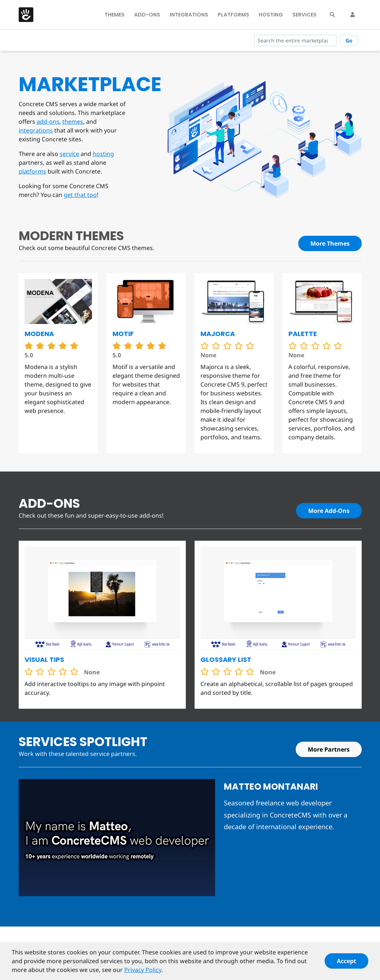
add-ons (48, 122)
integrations (36, 130)
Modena (39, 334)
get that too (80, 195)
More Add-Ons (329, 511)
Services (305, 15)
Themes (115, 15)
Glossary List (226, 659)
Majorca (218, 334)
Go (349, 40)
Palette (303, 334)
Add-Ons (147, 15)
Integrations (189, 15)
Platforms (233, 15)
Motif (123, 334)
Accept (346, 964)
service (69, 154)
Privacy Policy (143, 973)
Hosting (271, 15)
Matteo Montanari (271, 787)
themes (73, 122)
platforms (32, 171)
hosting (103, 154)
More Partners (329, 749)
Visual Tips (44, 659)
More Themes (330, 243)
